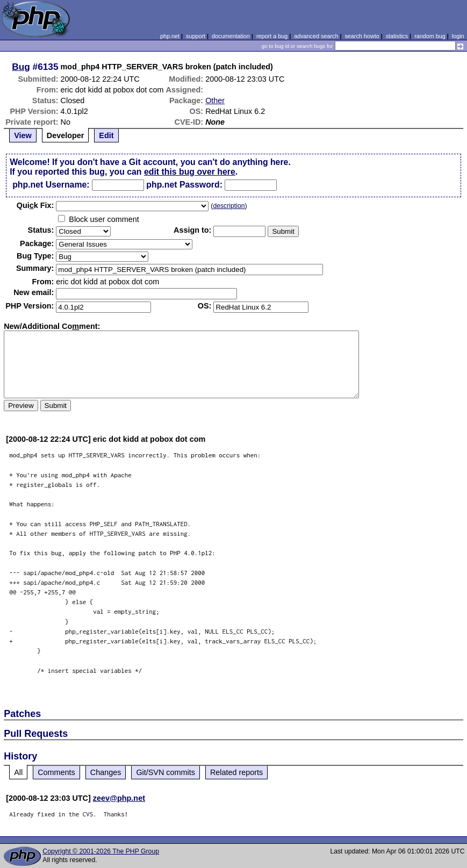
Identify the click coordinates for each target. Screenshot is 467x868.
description (229, 206)
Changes (106, 772)
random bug (430, 36)
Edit (106, 135)
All (18, 772)
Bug (21, 67)
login (458, 36)
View (23, 135)
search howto (362, 36)
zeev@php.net (119, 798)
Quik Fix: (35, 205)
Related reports (236, 772)
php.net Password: (184, 185)
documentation (231, 36)
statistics (397, 36)
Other (215, 101)
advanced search (316, 36)
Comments (56, 772)
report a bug (272, 36)
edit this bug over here (190, 172)
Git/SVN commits (166, 772)
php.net (170, 36)
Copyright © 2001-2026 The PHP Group (101, 851)
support (196, 36)
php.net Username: (51, 185)
